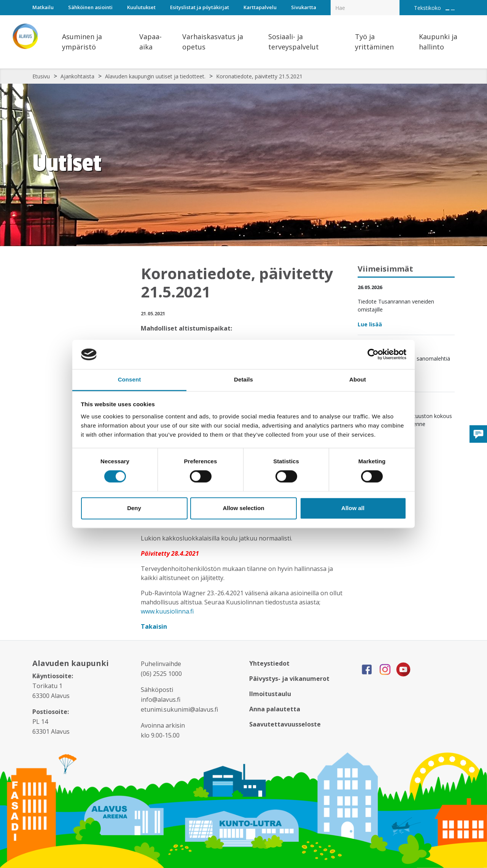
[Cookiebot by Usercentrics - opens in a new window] (373, 355)
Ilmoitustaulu (270, 694)
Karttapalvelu (260, 7)
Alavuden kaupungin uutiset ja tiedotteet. (155, 76)
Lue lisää (370, 324)
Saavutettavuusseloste (285, 724)
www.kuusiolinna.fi (167, 611)
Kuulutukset (141, 7)
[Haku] (395, 2)
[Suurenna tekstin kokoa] (447, 10)
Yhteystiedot (269, 663)
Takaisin (155, 626)
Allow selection (243, 508)
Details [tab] (243, 379)
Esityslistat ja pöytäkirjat (200, 7)
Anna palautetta (275, 709)
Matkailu (43, 7)
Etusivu (41, 76)
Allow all (353, 508)
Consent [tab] (130, 379)
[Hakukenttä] (365, 8)
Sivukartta (304, 7)
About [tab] (358, 379)
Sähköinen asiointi (90, 7)
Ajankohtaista (77, 76)
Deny (134, 508)
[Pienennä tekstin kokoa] (453, 10)
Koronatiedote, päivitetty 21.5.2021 (259, 76)
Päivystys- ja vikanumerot (289, 679)
